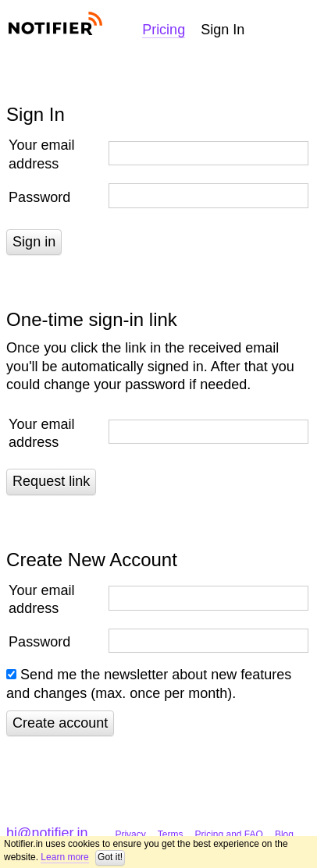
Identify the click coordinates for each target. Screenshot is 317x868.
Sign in (34, 242)
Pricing (164, 30)
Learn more (64, 857)
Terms (171, 834)
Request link (51, 481)
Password (39, 197)
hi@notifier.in (47, 833)
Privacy (130, 834)
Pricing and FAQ (229, 834)
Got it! (110, 857)
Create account (60, 723)
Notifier (54, 24)
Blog (284, 834)
